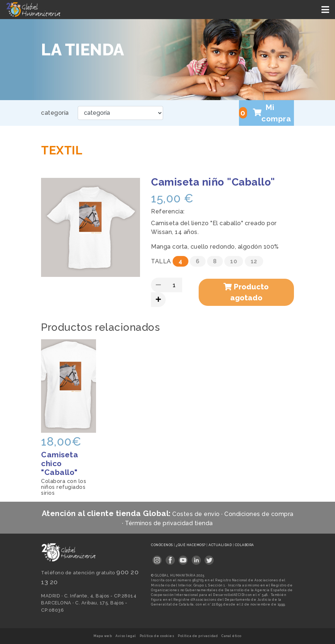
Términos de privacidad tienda (169, 523)
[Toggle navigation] (326, 10)
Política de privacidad (198, 636)
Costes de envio (196, 514)
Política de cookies (157, 636)
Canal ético (231, 636)
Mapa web (103, 636)
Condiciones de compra (259, 514)
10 (234, 261)
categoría (55, 113)
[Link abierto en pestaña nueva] (157, 558)
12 (254, 261)
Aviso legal (126, 636)
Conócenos (162, 545)
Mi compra (265, 113)
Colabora (244, 545)
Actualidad (221, 545)
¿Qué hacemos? (191, 545)
